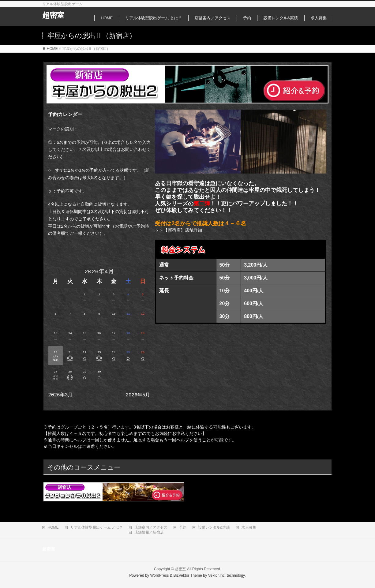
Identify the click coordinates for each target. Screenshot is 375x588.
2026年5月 (138, 395)
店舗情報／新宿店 (149, 532)
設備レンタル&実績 (214, 527)
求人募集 (249, 527)
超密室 (53, 15)
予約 (183, 527)
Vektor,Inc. (217, 575)
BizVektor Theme (188, 575)
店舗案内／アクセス (151, 527)
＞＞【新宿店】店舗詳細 (178, 230)
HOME (53, 527)
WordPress (160, 575)
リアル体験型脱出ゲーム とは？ (97, 527)
